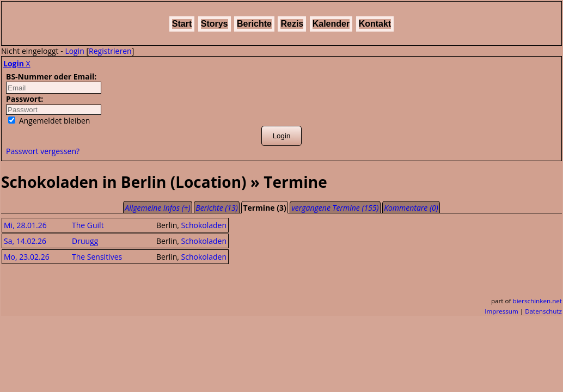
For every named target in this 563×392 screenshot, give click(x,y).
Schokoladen (204, 225)
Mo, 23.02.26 (27, 257)
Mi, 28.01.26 (25, 225)
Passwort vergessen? (43, 151)
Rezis (292, 24)
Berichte (254, 24)
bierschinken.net (538, 301)
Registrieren (110, 51)
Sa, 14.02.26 (25, 241)
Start (182, 24)
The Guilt (88, 225)
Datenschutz (543, 311)
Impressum (501, 311)
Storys (215, 24)
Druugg (85, 241)
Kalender (331, 24)
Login (74, 51)
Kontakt (375, 24)
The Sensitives (97, 257)
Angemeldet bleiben (49, 121)
